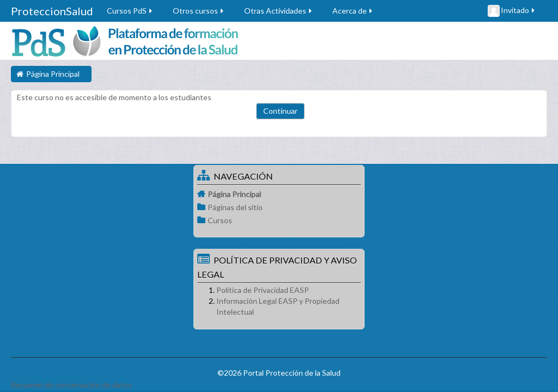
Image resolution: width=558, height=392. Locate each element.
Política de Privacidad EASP (263, 290)
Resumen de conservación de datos (71, 385)
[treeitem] (279, 194)
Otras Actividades (279, 11)
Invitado (512, 11)
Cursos (220, 220)
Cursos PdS (130, 11)
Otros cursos (199, 11)
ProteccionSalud (52, 11)
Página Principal (234, 194)
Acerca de (353, 11)
